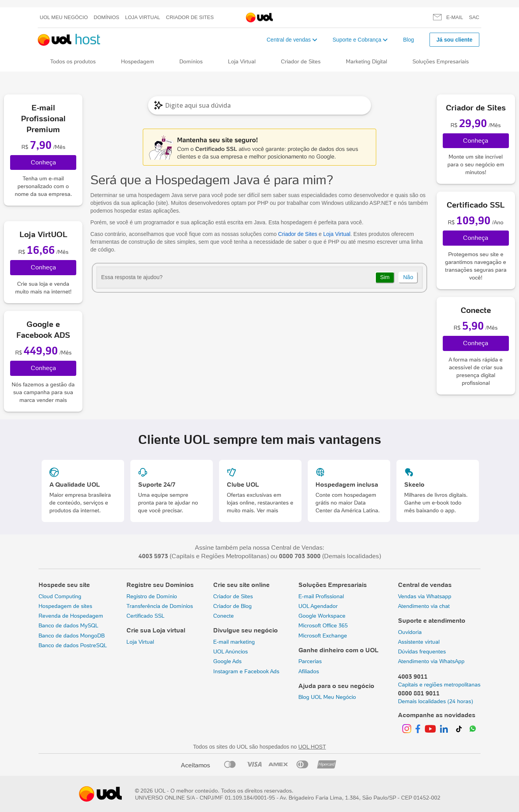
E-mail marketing (234, 642)
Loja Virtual (143, 17)
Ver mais (267, 510)
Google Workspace (322, 616)
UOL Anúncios (231, 651)
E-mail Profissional (321, 596)
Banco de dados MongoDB (72, 636)
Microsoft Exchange (323, 636)
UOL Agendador (318, 606)
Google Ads (227, 661)
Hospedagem (138, 61)
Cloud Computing (60, 596)
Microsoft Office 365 (323, 625)
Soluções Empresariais (441, 61)
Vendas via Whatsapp (425, 596)
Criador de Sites (190, 17)
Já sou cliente (455, 40)
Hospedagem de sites (65, 606)
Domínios (107, 17)
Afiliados (309, 671)
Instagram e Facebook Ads (246, 671)
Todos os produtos (73, 61)
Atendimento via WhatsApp (431, 661)
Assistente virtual (419, 642)
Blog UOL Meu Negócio (327, 697)
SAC (474, 17)
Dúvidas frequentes (422, 651)
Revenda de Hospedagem (71, 616)
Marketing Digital (366, 61)
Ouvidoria (410, 632)
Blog (409, 40)
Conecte (224, 616)
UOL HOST (312, 747)
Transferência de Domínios (160, 606)
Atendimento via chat (424, 606)
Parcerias (310, 661)
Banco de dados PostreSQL (73, 645)
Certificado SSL (146, 616)
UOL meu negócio (64, 17)
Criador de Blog (232, 606)
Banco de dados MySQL (68, 625)
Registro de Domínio (152, 596)
